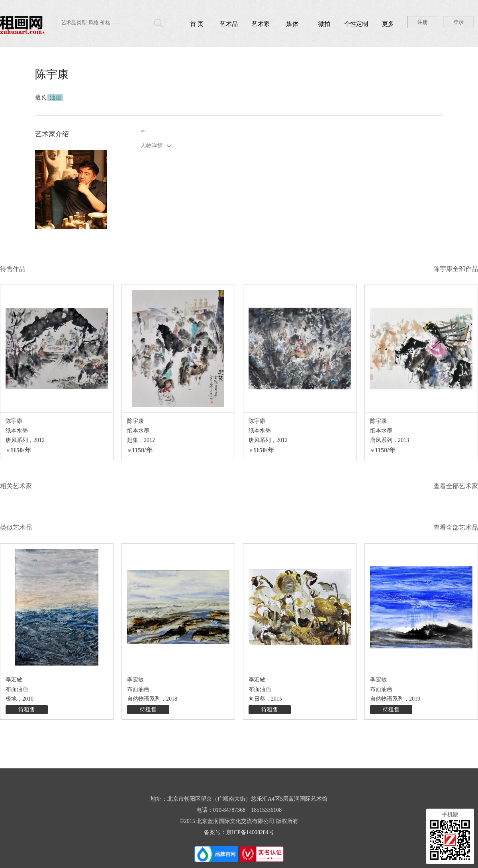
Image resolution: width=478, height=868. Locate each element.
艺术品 (229, 24)
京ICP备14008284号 (250, 832)
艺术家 (261, 24)
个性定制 (356, 24)
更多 (388, 24)
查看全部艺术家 (456, 486)
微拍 (324, 24)
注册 (423, 22)
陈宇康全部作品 (456, 269)
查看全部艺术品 (456, 527)
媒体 (292, 24)
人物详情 (152, 146)
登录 (458, 22)
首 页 (197, 24)
